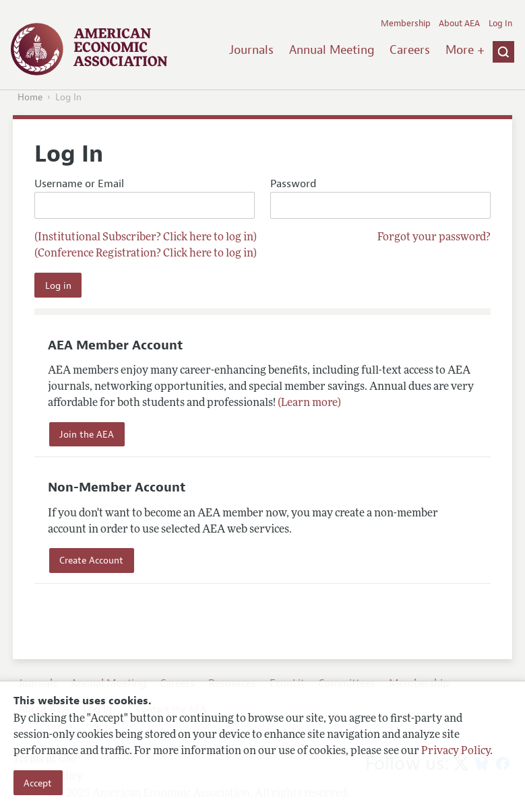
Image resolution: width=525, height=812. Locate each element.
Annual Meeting (332, 50)
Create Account (91, 560)
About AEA (459, 24)
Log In (500, 24)
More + (465, 50)
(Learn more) (309, 403)
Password (380, 198)
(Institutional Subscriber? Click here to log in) (146, 238)
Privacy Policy (456, 751)
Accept (38, 783)
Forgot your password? (434, 238)
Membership (406, 24)
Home (30, 97)
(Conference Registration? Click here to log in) (146, 254)
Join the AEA (87, 434)
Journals (251, 50)
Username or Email (144, 198)
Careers (410, 50)
